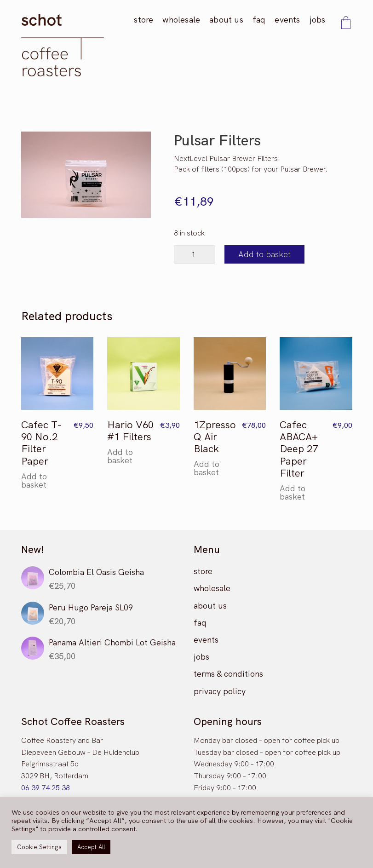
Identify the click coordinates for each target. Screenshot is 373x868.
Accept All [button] (91, 847)
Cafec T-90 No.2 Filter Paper (41, 443)
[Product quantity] (195, 254)
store (203, 571)
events (206, 640)
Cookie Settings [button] (39, 847)
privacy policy (220, 691)
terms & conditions (228, 674)
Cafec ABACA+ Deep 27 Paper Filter (299, 449)
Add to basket (264, 254)
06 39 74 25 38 (46, 788)
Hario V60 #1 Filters (130, 431)
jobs (201, 657)
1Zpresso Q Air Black (215, 437)
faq (200, 623)
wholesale (212, 588)
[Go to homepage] (63, 45)
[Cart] (346, 23)
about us (210, 606)
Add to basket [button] (34, 481)
